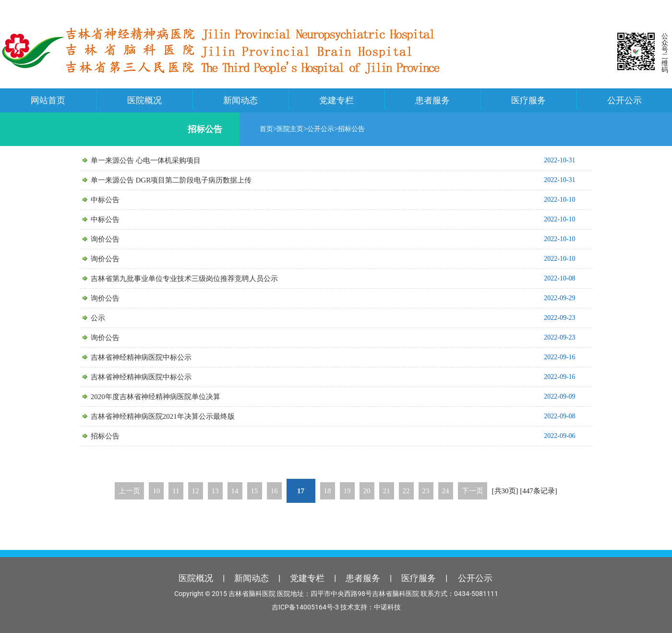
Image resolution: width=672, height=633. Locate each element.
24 (446, 491)
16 (274, 491)
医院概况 (144, 100)
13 (215, 491)
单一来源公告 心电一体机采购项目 (157, 160)
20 (367, 491)
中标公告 (116, 200)
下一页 (473, 491)
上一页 (129, 491)
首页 (262, 129)
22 (406, 491)
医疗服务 (528, 100)
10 (156, 491)
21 (387, 491)
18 (328, 491)
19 (347, 491)
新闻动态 (240, 100)
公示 (109, 318)
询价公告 (116, 239)
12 (196, 491)
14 (235, 491)
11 (176, 491)
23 (426, 491)
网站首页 (48, 100)
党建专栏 (336, 100)
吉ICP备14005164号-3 (305, 607)
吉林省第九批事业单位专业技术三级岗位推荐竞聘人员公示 (195, 279)
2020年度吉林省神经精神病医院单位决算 (167, 397)
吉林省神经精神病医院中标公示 (152, 357)
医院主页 (286, 129)
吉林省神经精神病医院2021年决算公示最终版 (174, 416)
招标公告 (348, 129)
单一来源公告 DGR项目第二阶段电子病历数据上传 (182, 180)
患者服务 (432, 100)
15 (255, 491)
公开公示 (624, 100)
